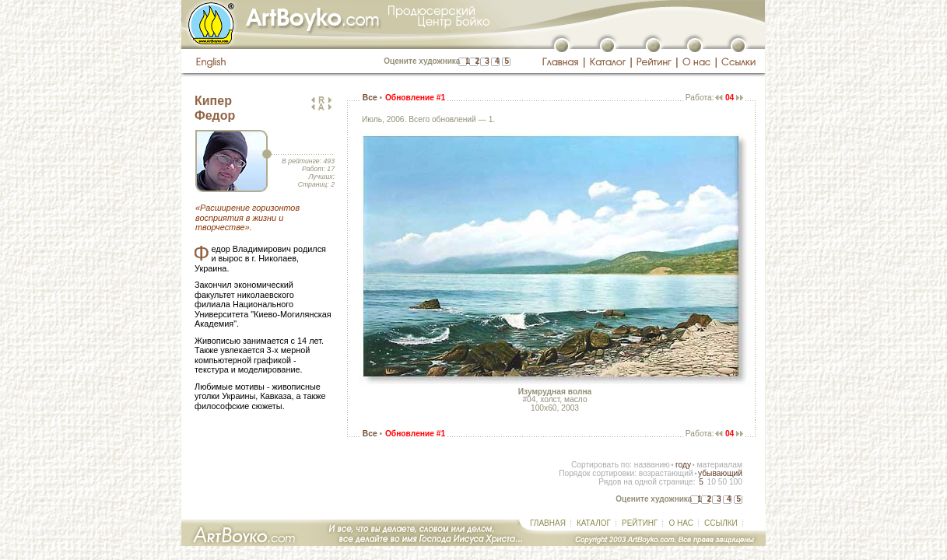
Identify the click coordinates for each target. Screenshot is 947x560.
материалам (719, 465)
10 (711, 482)
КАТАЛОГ (594, 523)
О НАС (680, 523)
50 (723, 482)
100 (736, 482)
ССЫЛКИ (721, 523)
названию (652, 465)
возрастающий (666, 473)
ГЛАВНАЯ (548, 523)
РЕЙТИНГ (640, 523)
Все (370, 98)
